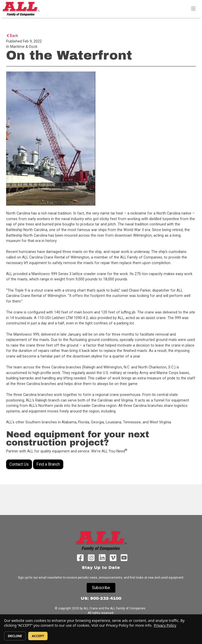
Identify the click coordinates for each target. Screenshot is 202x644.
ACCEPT (38, 636)
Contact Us (19, 464)
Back (12, 36)
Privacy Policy (165, 625)
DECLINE (15, 636)
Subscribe (101, 588)
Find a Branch (48, 464)
